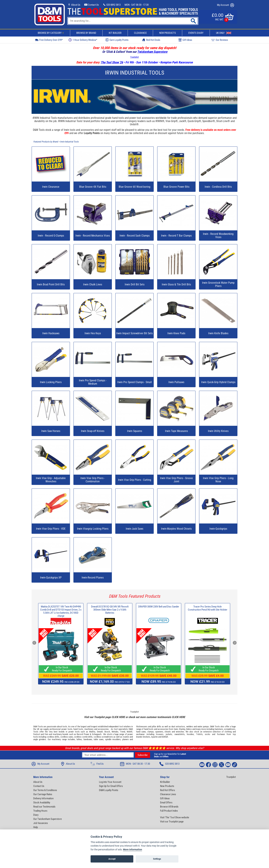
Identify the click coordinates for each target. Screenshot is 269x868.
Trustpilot (134, 57)
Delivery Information (43, 798)
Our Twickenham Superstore (48, 819)
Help (36, 827)
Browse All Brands (169, 807)
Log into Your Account (110, 782)
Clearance (140, 33)
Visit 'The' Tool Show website (175, 817)
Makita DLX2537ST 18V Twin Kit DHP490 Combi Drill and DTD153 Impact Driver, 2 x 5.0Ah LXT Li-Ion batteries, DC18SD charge (61, 611)
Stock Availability (42, 803)
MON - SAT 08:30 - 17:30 (137, 5)
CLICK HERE (118, 717)
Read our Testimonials (44, 807)
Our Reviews (220, 40)
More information (133, 850)
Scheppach (97, 734)
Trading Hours (40, 811)
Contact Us (92, 5)
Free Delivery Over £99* (49, 40)
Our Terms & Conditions (45, 790)
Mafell (130, 732)
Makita (92, 732)
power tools (67, 729)
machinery (89, 729)
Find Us (97, 764)
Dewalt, (100, 732)
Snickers (146, 737)
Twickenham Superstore (152, 52)
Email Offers (166, 803)
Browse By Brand (86, 33)
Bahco (189, 729)
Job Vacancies (41, 823)
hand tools (78, 729)
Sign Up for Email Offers (111, 786)
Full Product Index (169, 811)
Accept (112, 859)
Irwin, (176, 729)
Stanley (182, 729)
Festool (37, 734)
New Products (168, 33)
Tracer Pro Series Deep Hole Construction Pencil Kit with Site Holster (208, 608)
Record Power (83, 734)
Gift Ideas (185, 40)
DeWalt (165, 737)
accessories (103, 729)
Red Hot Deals (151, 40)
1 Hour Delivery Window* (83, 40)
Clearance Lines (168, 794)
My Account (226, 5)
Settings (157, 859)
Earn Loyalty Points (117, 40)
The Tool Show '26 (112, 62)
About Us (74, 5)
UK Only (224, 33)
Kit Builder (115, 33)
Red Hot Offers (168, 790)
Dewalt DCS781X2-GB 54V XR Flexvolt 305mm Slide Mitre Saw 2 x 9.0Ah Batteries (110, 610)
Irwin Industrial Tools (69, 142)
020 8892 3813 (112, 5)
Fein (46, 734)
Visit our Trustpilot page (172, 822)
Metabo (115, 732)
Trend (123, 732)
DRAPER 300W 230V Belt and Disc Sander (159, 607)
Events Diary (196, 33)
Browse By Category (51, 33)
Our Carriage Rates (43, 794)
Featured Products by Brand (46, 142)
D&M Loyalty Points (109, 790)
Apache (154, 737)
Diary (36, 815)
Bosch (107, 732)
